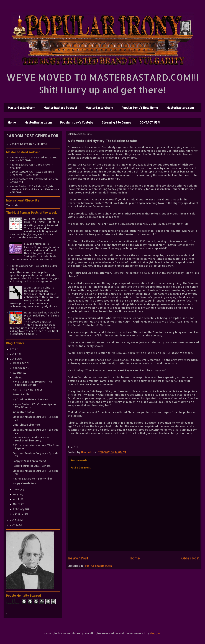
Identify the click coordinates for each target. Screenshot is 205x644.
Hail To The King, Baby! (27, 390)
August (18, 373)
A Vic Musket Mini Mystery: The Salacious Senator (32, 383)
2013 (13, 359)
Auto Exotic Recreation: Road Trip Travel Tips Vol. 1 (41, 220)
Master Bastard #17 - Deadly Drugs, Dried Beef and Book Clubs (42, 316)
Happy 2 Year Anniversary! (29, 461)
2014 (13, 354)
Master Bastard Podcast (60, 108)
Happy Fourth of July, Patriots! (32, 466)
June (16, 489)
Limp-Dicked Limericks (27, 425)
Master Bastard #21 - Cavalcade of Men (34, 179)
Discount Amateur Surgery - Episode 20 (35, 431)
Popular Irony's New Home (140, 108)
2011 (13, 525)
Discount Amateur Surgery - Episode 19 (35, 455)
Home (12, 122)
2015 (13, 349)
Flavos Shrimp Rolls (36, 244)
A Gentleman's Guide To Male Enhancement (39, 289)
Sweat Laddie (21, 394)
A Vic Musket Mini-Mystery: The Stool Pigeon (36, 447)
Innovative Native (24, 412)
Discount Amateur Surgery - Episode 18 (35, 472)
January (18, 514)
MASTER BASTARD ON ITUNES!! (28, 144)
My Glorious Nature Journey (30, 399)
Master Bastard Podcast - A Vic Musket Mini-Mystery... (32, 439)
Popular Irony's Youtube (77, 122)
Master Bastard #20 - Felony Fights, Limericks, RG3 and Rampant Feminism (33, 188)
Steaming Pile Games (116, 122)
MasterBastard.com (21, 108)
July (16, 377)
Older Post (190, 558)
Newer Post (78, 558)
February (19, 509)
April (16, 499)
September (20, 368)
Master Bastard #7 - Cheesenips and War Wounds (35, 406)
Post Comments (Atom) (99, 566)
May (16, 494)
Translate (12, 205)
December (20, 363)
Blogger (155, 633)
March (17, 504)
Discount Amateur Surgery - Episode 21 (35, 418)
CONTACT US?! (150, 122)
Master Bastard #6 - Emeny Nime (33, 479)
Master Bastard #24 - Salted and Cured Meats (33, 159)
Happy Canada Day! (25, 483)
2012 (13, 520)
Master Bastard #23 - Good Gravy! (30, 165)
